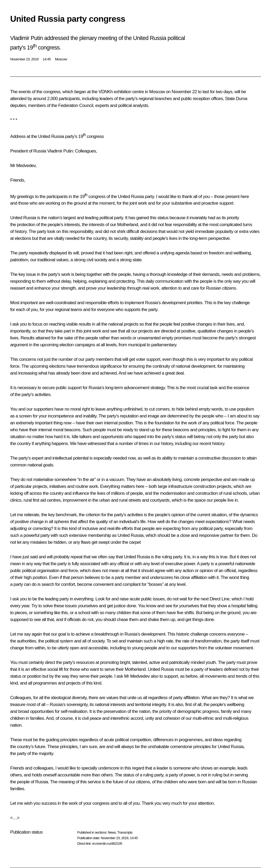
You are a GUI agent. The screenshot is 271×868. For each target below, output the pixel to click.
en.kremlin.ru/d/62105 (107, 844)
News (112, 832)
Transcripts (125, 832)
